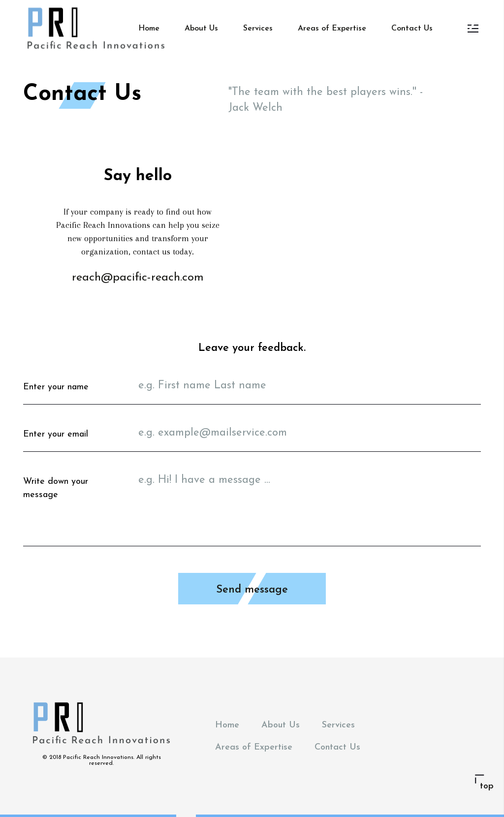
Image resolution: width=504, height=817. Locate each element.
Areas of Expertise (332, 29)
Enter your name (56, 387)
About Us (201, 29)
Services (258, 29)
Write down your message (56, 488)
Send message (252, 590)
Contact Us (412, 29)
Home (149, 29)
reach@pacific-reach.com (138, 278)
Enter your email (56, 434)
